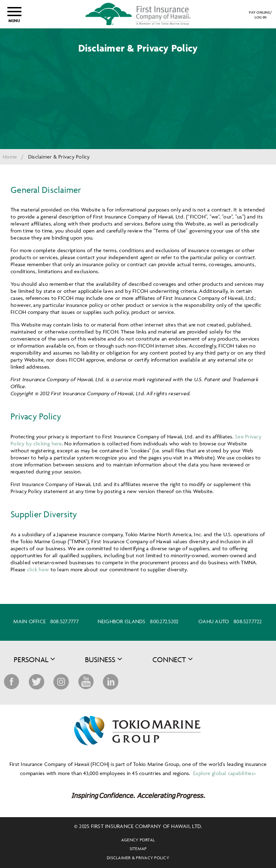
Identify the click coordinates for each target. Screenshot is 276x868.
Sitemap (138, 849)
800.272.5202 (164, 621)
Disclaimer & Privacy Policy (138, 858)
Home (10, 157)
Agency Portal (138, 840)
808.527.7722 (248, 621)
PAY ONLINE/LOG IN (261, 15)
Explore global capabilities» (224, 773)
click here (38, 569)
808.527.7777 (64, 621)
